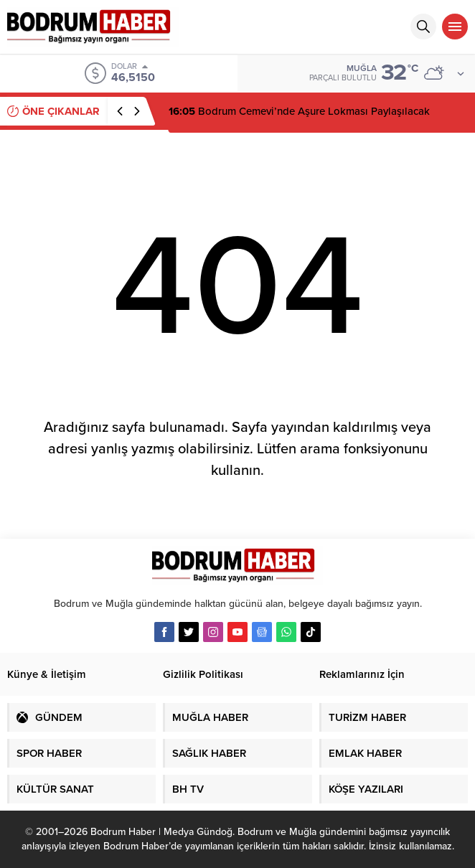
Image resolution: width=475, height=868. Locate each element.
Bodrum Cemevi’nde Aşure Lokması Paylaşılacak (299, 111)
